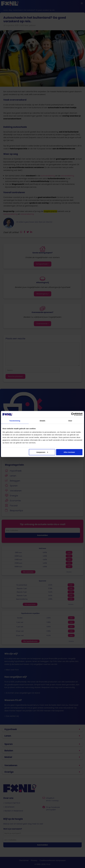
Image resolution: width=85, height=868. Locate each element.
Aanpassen (42, 452)
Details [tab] (42, 421)
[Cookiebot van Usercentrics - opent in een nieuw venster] (73, 414)
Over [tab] (70, 421)
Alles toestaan (69, 452)
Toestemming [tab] (15, 421)
